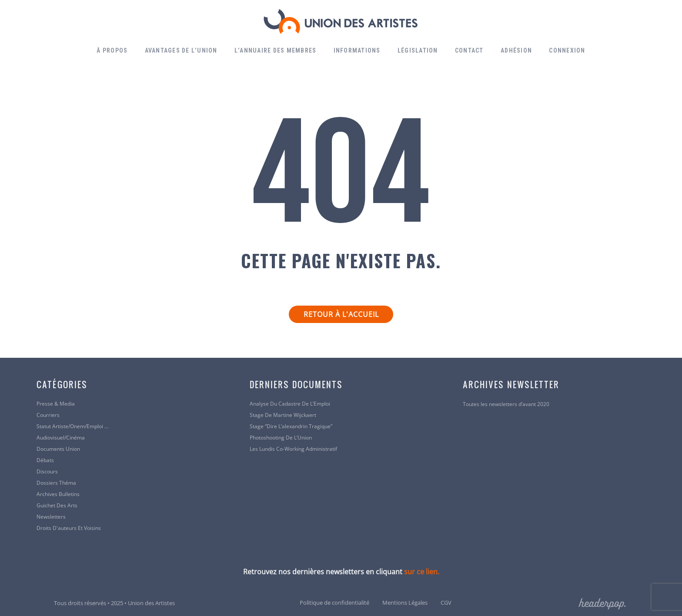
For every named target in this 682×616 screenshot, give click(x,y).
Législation (418, 50)
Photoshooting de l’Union (281, 438)
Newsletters (51, 517)
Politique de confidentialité (334, 603)
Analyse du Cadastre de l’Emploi (290, 404)
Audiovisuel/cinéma (61, 438)
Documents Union (58, 449)
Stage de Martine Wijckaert (283, 415)
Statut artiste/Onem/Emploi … (72, 426)
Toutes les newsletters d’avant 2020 (506, 404)
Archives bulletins (58, 494)
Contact (469, 50)
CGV (446, 603)
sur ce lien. (422, 572)
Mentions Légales (405, 603)
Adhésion (516, 50)
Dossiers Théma (56, 483)
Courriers (48, 415)
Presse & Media (56, 404)
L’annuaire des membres (276, 50)
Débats (45, 460)
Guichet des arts (57, 506)
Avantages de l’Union (181, 50)
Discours (47, 472)
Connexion (567, 50)
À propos (112, 50)
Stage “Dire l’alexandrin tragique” (291, 426)
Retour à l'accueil (341, 314)
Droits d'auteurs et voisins (69, 528)
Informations (357, 50)
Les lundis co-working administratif (293, 449)
